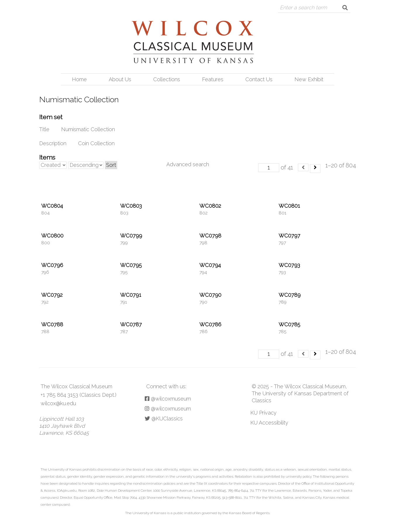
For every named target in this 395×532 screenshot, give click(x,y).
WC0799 (131, 236)
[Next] (315, 169)
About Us (120, 79)
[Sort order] (86, 165)
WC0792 (52, 295)
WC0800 (52, 236)
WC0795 (131, 265)
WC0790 (210, 295)
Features (213, 79)
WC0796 (52, 265)
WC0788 (52, 324)
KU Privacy (263, 413)
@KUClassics (164, 419)
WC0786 (210, 324)
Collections (167, 79)
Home (79, 79)
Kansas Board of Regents (249, 513)
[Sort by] (53, 165)
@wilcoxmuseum (168, 399)
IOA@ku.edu (67, 491)
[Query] (309, 8)
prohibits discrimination (101, 469)
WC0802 (210, 206)
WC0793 (289, 265)
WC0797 (289, 236)
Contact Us (259, 79)
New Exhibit (309, 79)
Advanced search (188, 164)
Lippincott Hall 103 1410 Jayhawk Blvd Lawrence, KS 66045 (64, 426)
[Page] (269, 168)
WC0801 (289, 206)
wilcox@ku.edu (58, 403)
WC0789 (290, 295)
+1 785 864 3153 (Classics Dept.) (79, 395)
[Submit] (345, 8)
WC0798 (210, 236)
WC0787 (131, 324)
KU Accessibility (269, 423)
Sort (111, 165)
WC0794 (210, 265)
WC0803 (131, 206)
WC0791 (131, 295)
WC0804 (52, 206)
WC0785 (289, 324)
